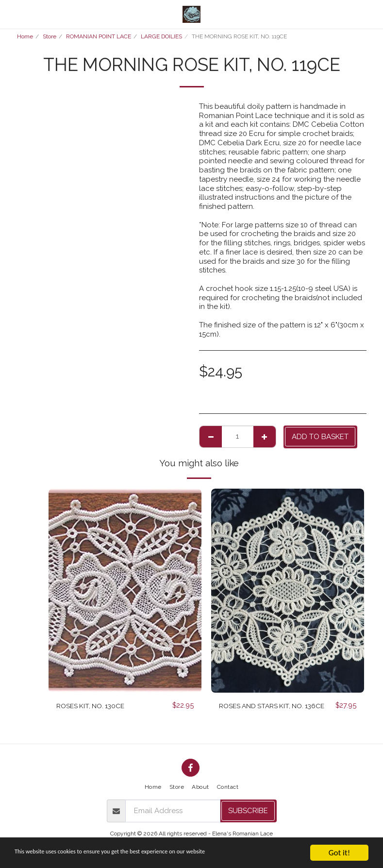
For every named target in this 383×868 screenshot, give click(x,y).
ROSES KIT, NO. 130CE (93, 706)
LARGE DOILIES (161, 36)
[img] (125, 591)
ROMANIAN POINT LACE (99, 36)
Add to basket (320, 437)
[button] (11, 14)
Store (50, 36)
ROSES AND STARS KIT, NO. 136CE (266, 711)
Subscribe (248, 813)
